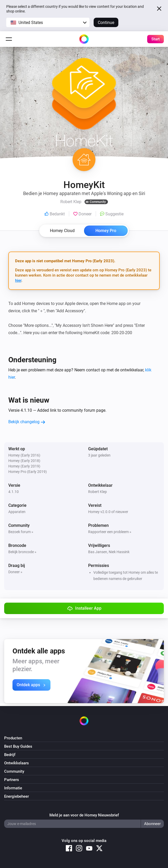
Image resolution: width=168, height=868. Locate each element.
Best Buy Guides (18, 746)
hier (18, 280)
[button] (48, 22)
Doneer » (15, 572)
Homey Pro (106, 231)
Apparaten (17, 512)
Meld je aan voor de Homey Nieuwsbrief (84, 815)
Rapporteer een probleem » (110, 532)
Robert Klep (98, 492)
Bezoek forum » (21, 532)
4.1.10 (14, 492)
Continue (106, 23)
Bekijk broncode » (22, 552)
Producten (13, 738)
